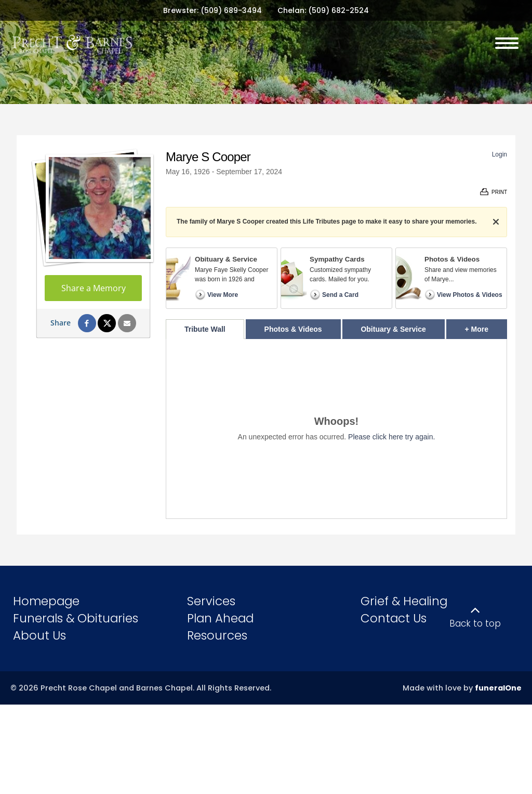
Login (500, 154)
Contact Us (394, 618)
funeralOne (498, 688)
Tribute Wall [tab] (205, 329)
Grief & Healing (404, 601)
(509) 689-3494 (231, 10)
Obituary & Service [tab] (393, 329)
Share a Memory (94, 288)
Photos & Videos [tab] (293, 329)
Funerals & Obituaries (76, 618)
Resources (217, 635)
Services (211, 601)
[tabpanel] (336, 429)
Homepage (46, 601)
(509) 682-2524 (338, 10)
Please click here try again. (391, 437)
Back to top (475, 623)
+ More (486, 326)
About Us (39, 635)
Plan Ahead (220, 618)
